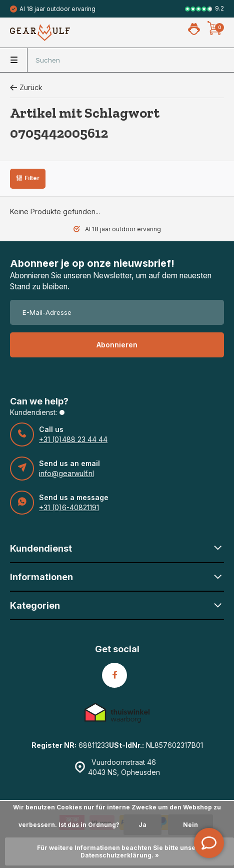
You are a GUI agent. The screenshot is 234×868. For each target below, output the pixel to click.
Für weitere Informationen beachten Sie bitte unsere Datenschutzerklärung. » (120, 851)
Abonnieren (117, 345)
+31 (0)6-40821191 (69, 507)
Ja (142, 825)
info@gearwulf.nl (66, 473)
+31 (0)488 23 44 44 (73, 439)
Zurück (26, 87)
